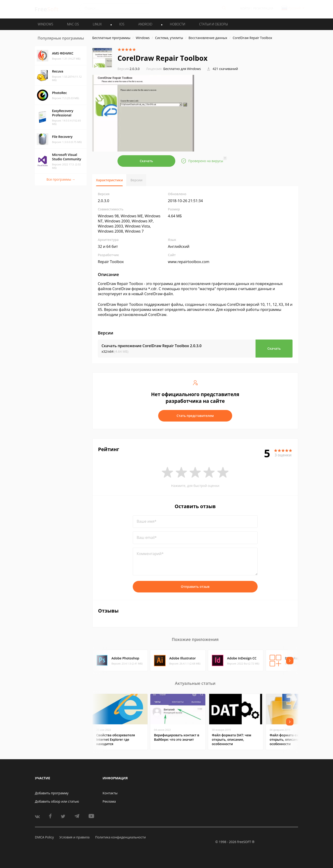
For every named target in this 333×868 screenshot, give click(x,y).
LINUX (97, 24)
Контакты (110, 793)
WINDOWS (45, 24)
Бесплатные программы (111, 38)
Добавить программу (52, 793)
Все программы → (61, 179)
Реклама (109, 801)
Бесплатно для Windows (182, 69)
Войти (245, 8)
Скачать (146, 161)
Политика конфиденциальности (120, 837)
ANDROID (145, 24)
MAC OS (73, 24)
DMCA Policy (44, 837)
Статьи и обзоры (214, 24)
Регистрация (263, 8)
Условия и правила (74, 837)
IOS (122, 24)
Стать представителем (195, 416)
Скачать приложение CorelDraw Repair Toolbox (151, 346)
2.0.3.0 (129, 69)
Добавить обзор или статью (57, 801)
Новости (178, 24)
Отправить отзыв (195, 587)
